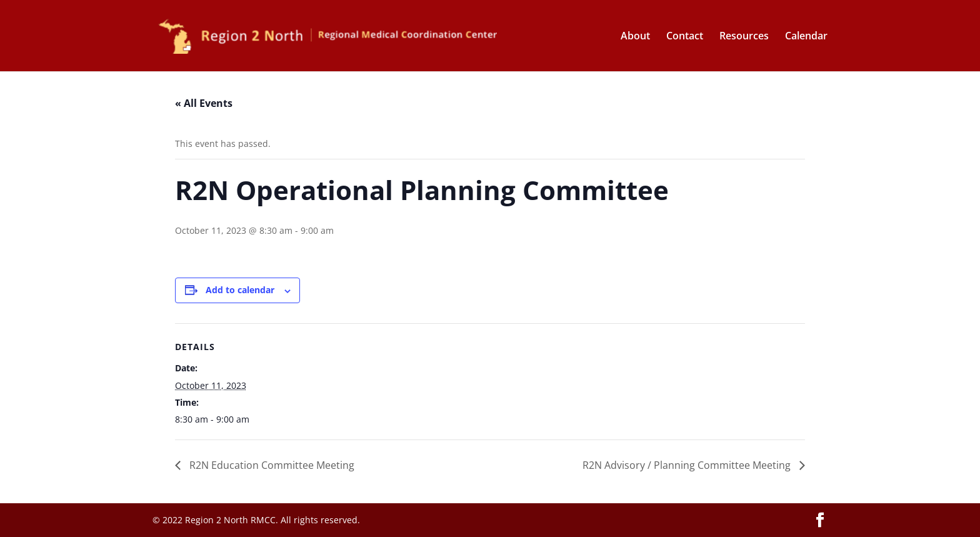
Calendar (806, 37)
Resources (744, 37)
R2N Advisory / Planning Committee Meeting (688, 465)
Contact (685, 37)
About (635, 37)
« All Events (204, 103)
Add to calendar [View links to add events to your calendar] (240, 290)
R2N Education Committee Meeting (271, 465)
